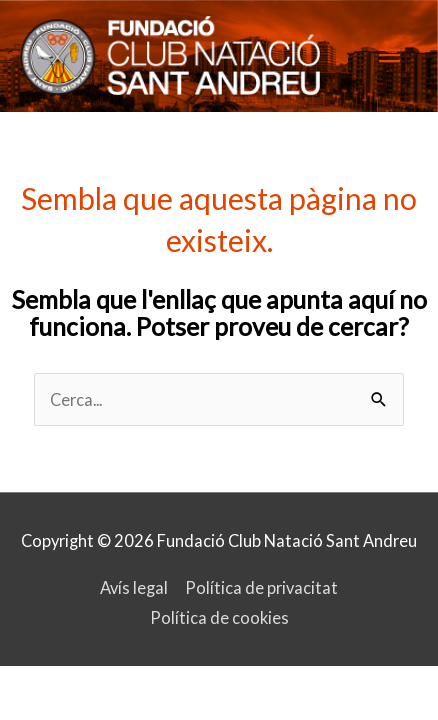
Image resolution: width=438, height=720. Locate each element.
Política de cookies (219, 617)
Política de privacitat (261, 587)
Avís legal (134, 587)
